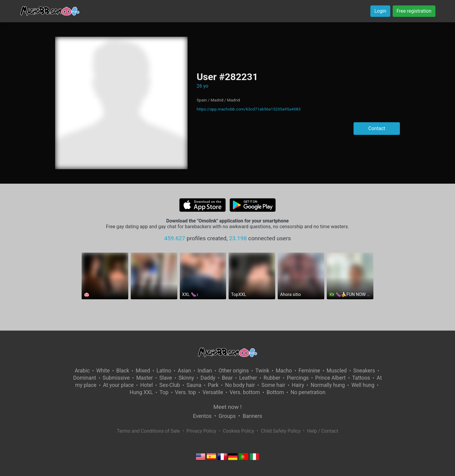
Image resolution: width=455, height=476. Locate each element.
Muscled (337, 371)
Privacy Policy (201, 431)
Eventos (202, 416)
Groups (227, 416)
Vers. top (185, 392)
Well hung (363, 385)
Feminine (309, 371)
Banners (252, 416)
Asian (184, 371)
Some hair (273, 385)
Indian (205, 371)
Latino (164, 371)
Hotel (147, 385)
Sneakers (364, 371)
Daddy (208, 378)
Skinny (186, 378)
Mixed (143, 371)
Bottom (275, 392)
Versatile (213, 392)
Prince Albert (330, 378)
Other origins (234, 371)
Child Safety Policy (281, 431)
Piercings (298, 378)
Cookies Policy (238, 431)
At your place (118, 385)
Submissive (116, 378)
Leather (248, 378)
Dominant (85, 378)
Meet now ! (228, 407)
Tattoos (361, 378)
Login (380, 11)
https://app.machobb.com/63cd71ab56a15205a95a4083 (249, 109)
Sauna (194, 385)
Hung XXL (141, 392)
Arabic (82, 371)
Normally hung (328, 385)
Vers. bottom (245, 392)
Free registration (414, 11)
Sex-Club (170, 385)
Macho (284, 371)
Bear (227, 378)
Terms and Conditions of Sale (148, 431)
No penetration (308, 392)
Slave (166, 378)
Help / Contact (323, 431)
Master (144, 378)
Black (123, 371)
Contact (377, 128)
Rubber (272, 378)
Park (213, 385)
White (103, 371)
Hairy (298, 385)
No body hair (240, 385)
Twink (262, 371)
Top (164, 392)
